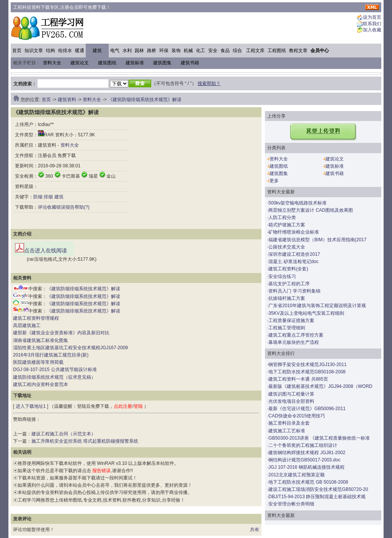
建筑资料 (67, 100)
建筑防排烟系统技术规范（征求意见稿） (54, 377)
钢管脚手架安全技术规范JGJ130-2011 (307, 365)
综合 (237, 51)
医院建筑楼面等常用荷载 (38, 362)
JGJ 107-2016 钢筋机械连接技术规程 (306, 467)
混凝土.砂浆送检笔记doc (293, 262)
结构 (51, 51)
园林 (139, 51)
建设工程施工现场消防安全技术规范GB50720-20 (318, 489)
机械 (188, 51)
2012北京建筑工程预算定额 (296, 475)
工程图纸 (277, 51)
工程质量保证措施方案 (291, 321)
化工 (201, 51)
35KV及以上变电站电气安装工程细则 (306, 313)
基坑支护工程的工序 (289, 284)
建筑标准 (135, 63)
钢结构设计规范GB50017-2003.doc (304, 460)
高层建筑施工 (27, 325)
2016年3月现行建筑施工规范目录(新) (51, 355)
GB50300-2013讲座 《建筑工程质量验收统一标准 (319, 438)
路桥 (152, 51)
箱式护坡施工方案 (287, 225)
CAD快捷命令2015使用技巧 (297, 416)
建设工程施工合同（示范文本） (64, 434)
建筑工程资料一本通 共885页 (298, 379)
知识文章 (34, 51)
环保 (164, 51)
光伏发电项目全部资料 (291, 401)
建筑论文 (80, 63)
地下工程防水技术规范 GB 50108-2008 (308, 482)
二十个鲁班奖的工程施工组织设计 (303, 445)
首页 (17, 51)
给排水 (65, 51)
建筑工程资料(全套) (288, 269)
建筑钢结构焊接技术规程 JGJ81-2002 (307, 453)
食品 (225, 51)
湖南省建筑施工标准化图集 (41, 340)
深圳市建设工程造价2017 (294, 254)
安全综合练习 (282, 276)
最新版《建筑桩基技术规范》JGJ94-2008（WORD (320, 386)
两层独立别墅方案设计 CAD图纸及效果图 (311, 210)
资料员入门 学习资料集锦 (294, 291)
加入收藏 (372, 30)
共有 (255, 530)
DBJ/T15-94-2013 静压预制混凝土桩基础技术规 (317, 497)
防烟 (38, 197)
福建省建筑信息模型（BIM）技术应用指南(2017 (317, 240)
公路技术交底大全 (287, 247)
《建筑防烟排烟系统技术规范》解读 (145, 100)
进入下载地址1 (31, 406)
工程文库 (255, 51)
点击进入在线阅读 (41, 248)
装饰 (176, 51)
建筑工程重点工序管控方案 (296, 335)
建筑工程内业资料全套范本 (41, 384)
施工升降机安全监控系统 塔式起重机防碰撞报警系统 (85, 441)
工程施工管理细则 (287, 328)
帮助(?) (82, 207)
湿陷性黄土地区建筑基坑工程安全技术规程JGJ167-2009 (70, 348)
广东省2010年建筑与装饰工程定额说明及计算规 (317, 306)
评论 (42, 207)
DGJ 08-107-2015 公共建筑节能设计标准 (55, 370)
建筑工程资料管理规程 (36, 318)
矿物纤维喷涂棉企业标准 (294, 232)
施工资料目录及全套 (289, 423)
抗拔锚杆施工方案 (287, 298)
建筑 (97, 51)
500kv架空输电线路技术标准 (297, 203)
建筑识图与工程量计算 (291, 394)
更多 (274, 181)
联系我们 (372, 24)
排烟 (48, 197)
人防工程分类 (282, 217)
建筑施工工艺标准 (287, 431)
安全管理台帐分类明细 (291, 504)
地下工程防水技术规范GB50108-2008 (307, 372)
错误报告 (65, 207)
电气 (115, 51)
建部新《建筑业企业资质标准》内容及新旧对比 (61, 333)
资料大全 (52, 63)
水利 (127, 51)
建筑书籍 (190, 63)
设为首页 (372, 18)
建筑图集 (162, 63)
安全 (213, 51)
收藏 (52, 207)
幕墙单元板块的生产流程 (294, 342)
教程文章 (298, 51)
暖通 (80, 51)
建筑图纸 (107, 63)
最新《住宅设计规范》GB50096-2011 (307, 409)
